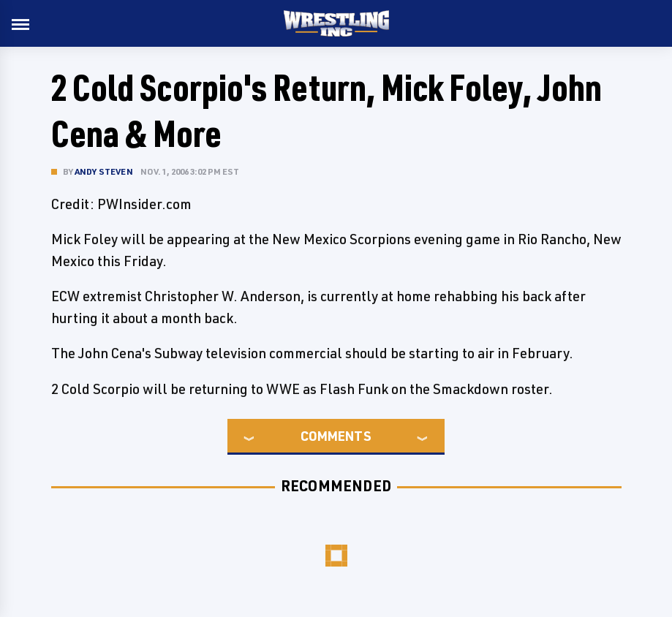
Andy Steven (104, 171)
